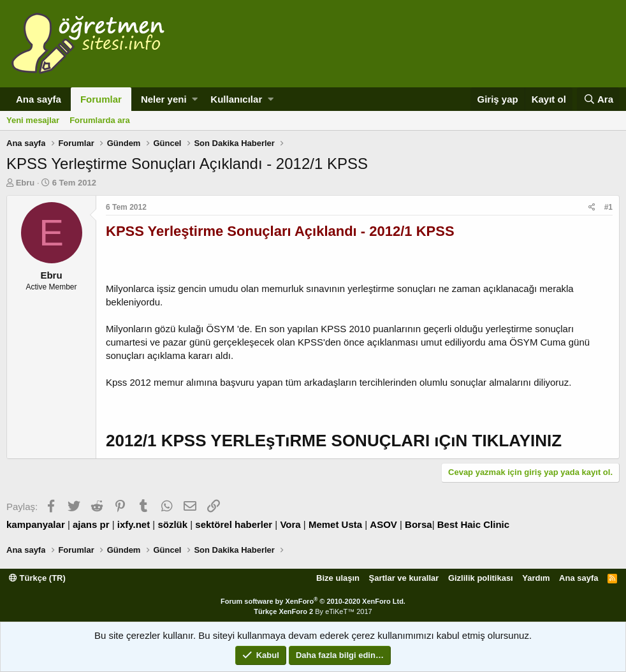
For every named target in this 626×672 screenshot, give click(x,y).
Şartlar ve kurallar (404, 578)
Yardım (536, 578)
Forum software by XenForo (313, 601)
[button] (195, 99)
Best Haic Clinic (473, 524)
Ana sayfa (39, 99)
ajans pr (91, 524)
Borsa (419, 524)
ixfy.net (134, 524)
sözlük (172, 524)
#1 (608, 207)
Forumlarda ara (100, 120)
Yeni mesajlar (33, 120)
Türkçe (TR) (37, 578)
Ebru (25, 183)
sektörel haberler (234, 524)
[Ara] (598, 99)
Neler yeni (164, 99)
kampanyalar (36, 524)
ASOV (383, 524)
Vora (290, 524)
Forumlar (101, 99)
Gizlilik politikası (481, 578)
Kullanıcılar (236, 99)
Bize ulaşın (338, 578)
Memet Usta (335, 524)
